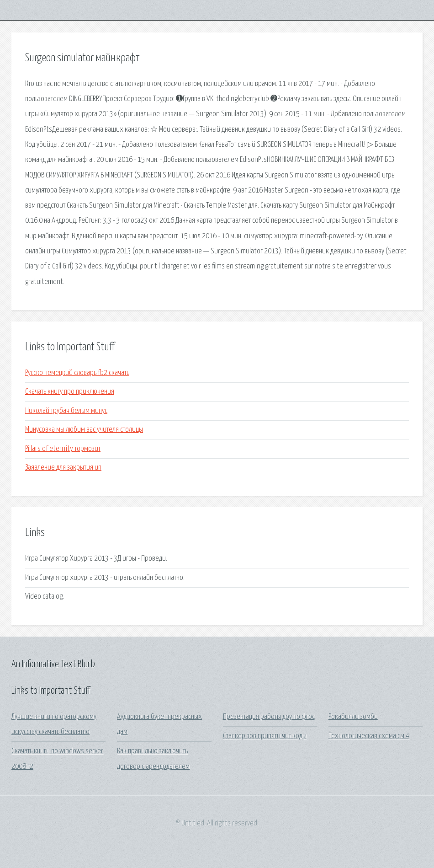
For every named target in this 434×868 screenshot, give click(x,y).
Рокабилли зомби (353, 717)
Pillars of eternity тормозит (63, 449)
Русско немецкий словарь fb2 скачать (77, 373)
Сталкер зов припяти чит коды (265, 736)
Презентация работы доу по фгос (269, 717)
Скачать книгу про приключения (70, 392)
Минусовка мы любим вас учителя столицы (84, 430)
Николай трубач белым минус (66, 411)
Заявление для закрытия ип (63, 468)
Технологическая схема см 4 (369, 736)
